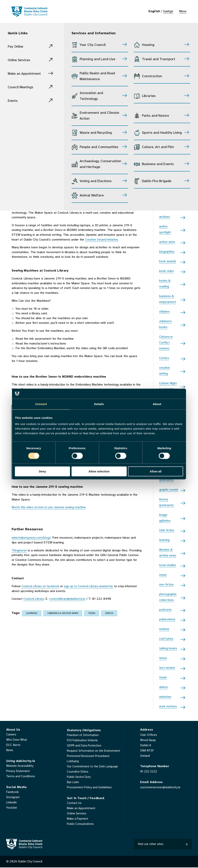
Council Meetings (22, 87)
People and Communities (99, 147)
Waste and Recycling (96, 133)
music (163, 575)
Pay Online (17, 47)
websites (165, 697)
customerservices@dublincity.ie (161, 787)
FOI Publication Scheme (83, 740)
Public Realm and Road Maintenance (97, 76)
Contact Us (74, 803)
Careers (11, 735)
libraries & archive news (63, 613)
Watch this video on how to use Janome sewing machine (50, 507)
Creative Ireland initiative (102, 240)
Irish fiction (167, 530)
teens (92, 613)
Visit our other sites (151, 844)
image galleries (165, 518)
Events (13, 101)
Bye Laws (73, 782)
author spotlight (165, 229)
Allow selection (99, 471)
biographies (167, 252)
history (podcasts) (166, 502)
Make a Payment (78, 819)
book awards (168, 261)
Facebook (13, 792)
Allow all (156, 471)
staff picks (166, 639)
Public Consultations (81, 824)
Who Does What (17, 740)
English (154, 11)
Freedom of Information (83, 735)
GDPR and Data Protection (85, 746)
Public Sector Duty (79, 777)
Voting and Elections (96, 181)
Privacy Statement (18, 771)
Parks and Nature (155, 116)
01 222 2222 (149, 772)
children (164, 312)
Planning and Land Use (97, 59)
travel (163, 677)
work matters (168, 706)
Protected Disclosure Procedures (89, 756)
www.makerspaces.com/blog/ (32, 538)
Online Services (20, 60)
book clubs (166, 271)
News (10, 750)
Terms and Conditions (21, 776)
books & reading (165, 284)
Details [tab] (99, 404)
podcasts (165, 610)
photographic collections (168, 597)
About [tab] (157, 404)
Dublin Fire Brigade (157, 181)
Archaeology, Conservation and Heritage (100, 164)
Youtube (12, 808)
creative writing (164, 371)
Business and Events (158, 164)
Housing (148, 45)
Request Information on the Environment (94, 751)
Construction (152, 76)
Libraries (149, 96)
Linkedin (12, 802)
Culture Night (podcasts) (168, 386)
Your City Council (93, 45)
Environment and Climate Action (99, 116)
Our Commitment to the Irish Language (93, 766)
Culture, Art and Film (158, 147)
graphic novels (169, 490)
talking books (168, 648)
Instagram (13, 797)
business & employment (168, 299)
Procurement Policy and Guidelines (90, 787)
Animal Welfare (92, 196)
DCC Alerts (14, 745)
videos (109, 613)
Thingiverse (19, 551)
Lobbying (73, 761)
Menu (183, 11)
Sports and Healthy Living (162, 133)
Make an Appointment (26, 74)
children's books (165, 324)
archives (165, 217)
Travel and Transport (159, 59)
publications (167, 619)
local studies (168, 565)
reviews (164, 629)
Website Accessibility (20, 766)
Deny (42, 471)
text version (167, 668)
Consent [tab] (41, 404)
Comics (164, 358)
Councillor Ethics (78, 772)
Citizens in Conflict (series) (166, 343)
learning (32, 613)
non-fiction (166, 585)
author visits (167, 242)
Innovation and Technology (91, 96)
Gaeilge (168, 11)
